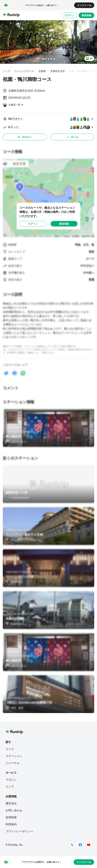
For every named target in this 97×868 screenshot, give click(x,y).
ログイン (69, 15)
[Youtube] (89, 845)
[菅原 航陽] (14, 708)
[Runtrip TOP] (11, 15)
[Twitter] (72, 845)
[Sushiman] (14, 540)
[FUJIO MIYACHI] (17, 498)
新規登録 (86, 15)
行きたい (25, 137)
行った (72, 137)
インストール (84, 5)
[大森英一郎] (13, 105)
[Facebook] (80, 845)
